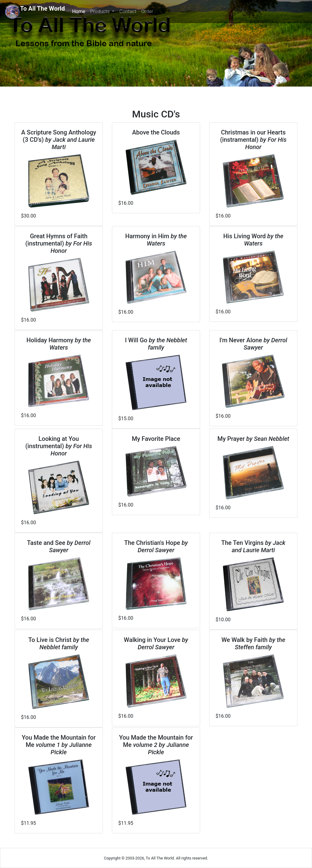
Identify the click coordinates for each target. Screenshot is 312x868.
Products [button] (100, 11)
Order (147, 11)
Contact (128, 11)
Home (80, 11)
